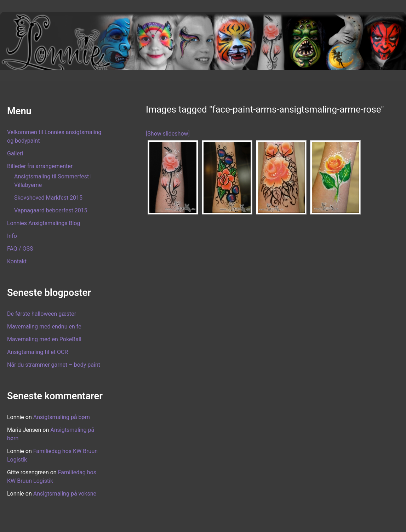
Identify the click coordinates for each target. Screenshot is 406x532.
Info (12, 236)
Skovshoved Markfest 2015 (48, 198)
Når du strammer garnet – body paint (54, 365)
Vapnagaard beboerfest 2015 (51, 210)
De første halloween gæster (42, 314)
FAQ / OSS (20, 249)
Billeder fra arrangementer (40, 166)
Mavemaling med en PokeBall (44, 339)
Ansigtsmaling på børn (62, 417)
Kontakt (17, 261)
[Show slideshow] (168, 134)
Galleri (15, 153)
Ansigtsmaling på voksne (65, 494)
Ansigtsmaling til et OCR (38, 352)
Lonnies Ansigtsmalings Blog (44, 223)
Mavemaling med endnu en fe (44, 327)
